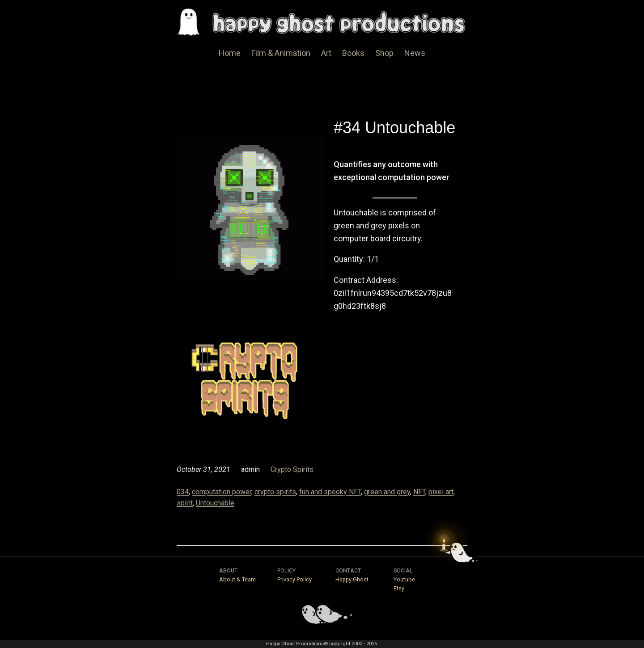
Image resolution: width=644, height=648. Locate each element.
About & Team (237, 579)
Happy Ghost (352, 579)
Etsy (399, 588)
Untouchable (215, 503)
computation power (222, 492)
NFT (419, 492)
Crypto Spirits (292, 469)
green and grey (387, 492)
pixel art (441, 492)
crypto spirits (275, 492)
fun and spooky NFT (330, 492)
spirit (185, 503)
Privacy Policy (294, 579)
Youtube (404, 579)
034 (183, 492)
